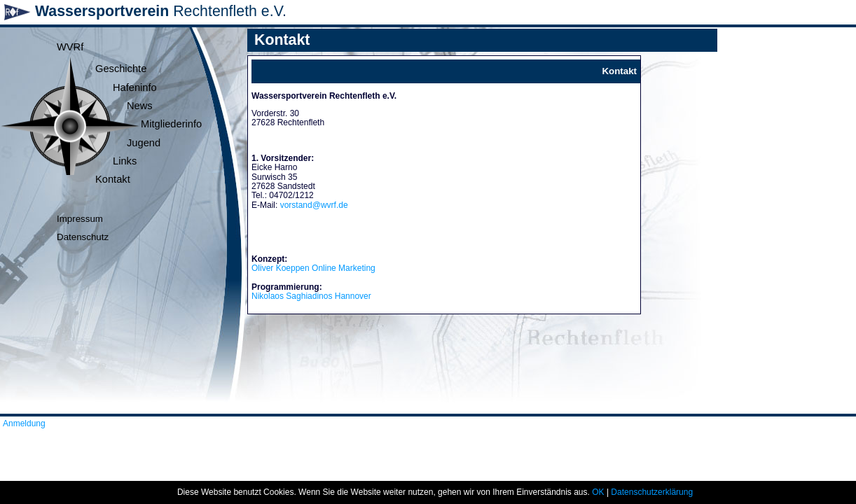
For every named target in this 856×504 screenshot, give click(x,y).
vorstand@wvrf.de (314, 205)
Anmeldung (24, 423)
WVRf (70, 47)
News (140, 106)
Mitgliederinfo (171, 124)
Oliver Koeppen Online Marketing (313, 268)
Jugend (144, 143)
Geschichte (121, 69)
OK (598, 492)
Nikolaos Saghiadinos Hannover (311, 296)
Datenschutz (83, 237)
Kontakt (113, 179)
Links (125, 161)
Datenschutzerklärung (652, 492)
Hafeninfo (135, 87)
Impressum (80, 219)
